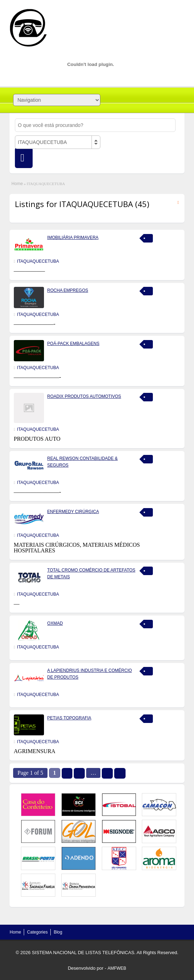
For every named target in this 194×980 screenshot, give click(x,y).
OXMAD (55, 623)
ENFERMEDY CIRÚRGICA (73, 512)
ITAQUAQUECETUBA (38, 261)
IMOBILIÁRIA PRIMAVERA (73, 238)
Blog (58, 932)
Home (17, 184)
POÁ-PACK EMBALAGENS (73, 344)
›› (120, 773)
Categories (37, 932)
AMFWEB (117, 968)
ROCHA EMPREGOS (68, 290)
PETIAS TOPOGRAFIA (69, 718)
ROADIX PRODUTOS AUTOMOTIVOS (84, 396)
